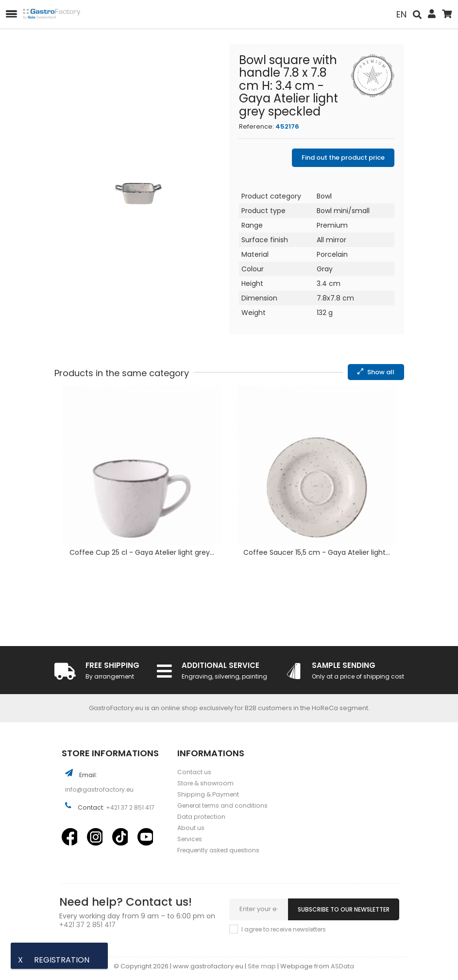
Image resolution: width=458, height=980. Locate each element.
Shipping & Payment (208, 794)
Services (190, 839)
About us (191, 828)
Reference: (256, 127)
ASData (342, 966)
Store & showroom (205, 783)
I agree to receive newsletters (284, 929)
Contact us (194, 772)
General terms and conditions (222, 806)
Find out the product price (343, 158)
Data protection (201, 817)
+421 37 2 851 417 (130, 807)
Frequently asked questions (218, 850)
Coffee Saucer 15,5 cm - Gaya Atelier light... (317, 553)
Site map (263, 966)
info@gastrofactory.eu (99, 789)
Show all (376, 372)
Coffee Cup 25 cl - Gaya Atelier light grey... (142, 553)
